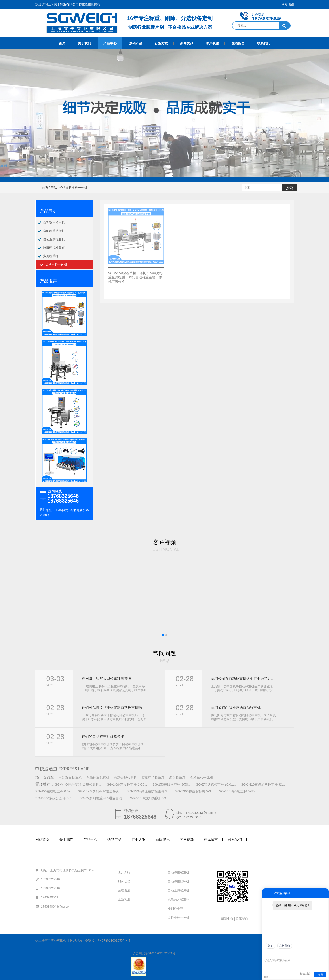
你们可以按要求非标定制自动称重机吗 (112, 707)
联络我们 (285, 946)
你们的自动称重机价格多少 (103, 736)
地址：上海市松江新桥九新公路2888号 (65, 870)
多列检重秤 (51, 256)
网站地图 (288, 4)
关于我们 (84, 43)
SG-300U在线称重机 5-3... (149, 798)
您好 (270, 946)
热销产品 (136, 43)
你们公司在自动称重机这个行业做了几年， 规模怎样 (244, 679)
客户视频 (212, 43)
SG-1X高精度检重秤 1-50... (127, 784)
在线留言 (238, 43)
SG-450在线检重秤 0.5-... (54, 791)
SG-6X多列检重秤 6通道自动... (102, 798)
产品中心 (110, 43)
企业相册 (124, 899)
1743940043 (47, 897)
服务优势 (124, 881)
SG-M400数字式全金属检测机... (78, 784)
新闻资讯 (187, 43)
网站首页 (42, 840)
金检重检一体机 (56, 264)
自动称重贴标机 (54, 231)
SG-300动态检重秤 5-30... (238, 791)
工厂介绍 (124, 872)
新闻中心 (228, 919)
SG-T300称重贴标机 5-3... (194, 791)
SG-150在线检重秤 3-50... (172, 784)
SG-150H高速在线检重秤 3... (149, 791)
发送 (320, 975)
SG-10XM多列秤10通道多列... (100, 791)
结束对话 (305, 974)
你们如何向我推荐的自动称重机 (236, 707)
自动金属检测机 (54, 239)
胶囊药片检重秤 (54, 248)
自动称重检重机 (54, 222)
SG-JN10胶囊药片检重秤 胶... (263, 784)
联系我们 (264, 43)
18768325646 (48, 879)
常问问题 (165, 653)
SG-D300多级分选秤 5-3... (55, 798)
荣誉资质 (124, 890)
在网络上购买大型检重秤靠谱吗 (106, 679)
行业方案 (161, 43)
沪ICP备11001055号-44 (114, 940)
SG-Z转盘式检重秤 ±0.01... (216, 784)
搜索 (289, 188)
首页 (62, 43)
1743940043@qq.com (53, 906)
